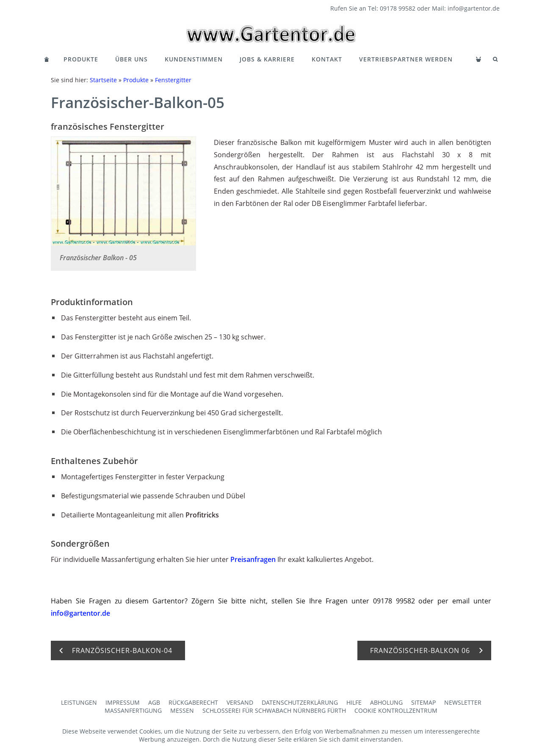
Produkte (81, 59)
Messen (182, 710)
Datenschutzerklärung (300, 702)
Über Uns (131, 59)
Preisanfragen (253, 559)
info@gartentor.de (80, 613)
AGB (154, 702)
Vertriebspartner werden (406, 59)
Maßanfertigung (133, 710)
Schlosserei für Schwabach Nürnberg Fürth (274, 710)
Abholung (386, 702)
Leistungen (79, 702)
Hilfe (354, 702)
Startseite (103, 80)
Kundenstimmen (194, 59)
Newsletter (463, 702)
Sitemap (423, 702)
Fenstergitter (173, 80)
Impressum (123, 702)
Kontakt (327, 59)
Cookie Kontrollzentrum (396, 710)
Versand (240, 702)
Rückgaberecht (193, 702)
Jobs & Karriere (267, 59)
